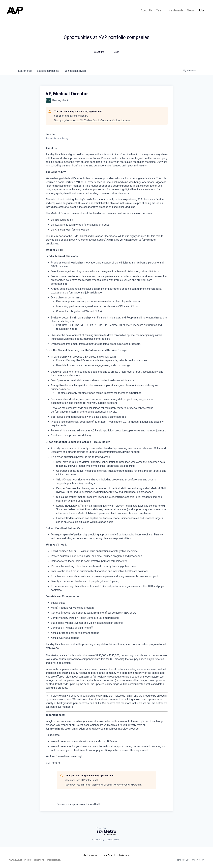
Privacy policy (98, 840)
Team (160, 10)
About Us (147, 10)
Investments (175, 10)
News (191, 10)
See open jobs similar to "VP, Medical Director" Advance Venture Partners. (92, 120)
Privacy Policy (193, 860)
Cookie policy (113, 840)
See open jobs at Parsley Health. (71, 116)
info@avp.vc (123, 855)
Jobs (201, 10)
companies (48, 71)
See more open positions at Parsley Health (79, 804)
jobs (25, 71)
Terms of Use (179, 860)
